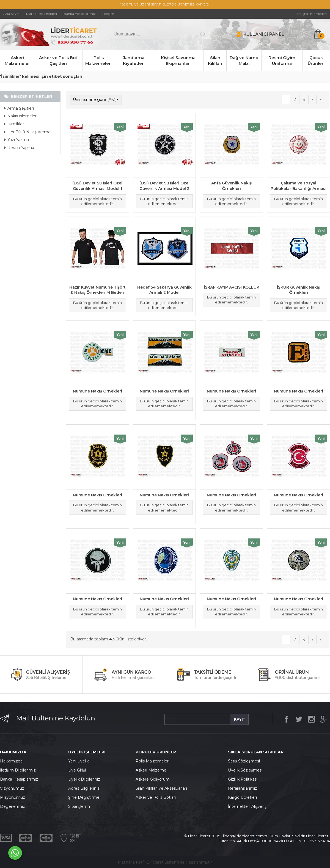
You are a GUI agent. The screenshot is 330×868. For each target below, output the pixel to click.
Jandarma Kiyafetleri (134, 60)
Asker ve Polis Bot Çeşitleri (58, 60)
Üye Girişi (77, 770)
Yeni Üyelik (79, 761)
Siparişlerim (79, 806)
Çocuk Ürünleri (316, 60)
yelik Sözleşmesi (247, 770)
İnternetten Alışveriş (247, 806)
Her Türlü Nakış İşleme (28, 132)
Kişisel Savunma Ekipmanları (178, 60)
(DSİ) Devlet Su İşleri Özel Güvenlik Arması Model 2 (164, 186)
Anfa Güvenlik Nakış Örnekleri (231, 186)
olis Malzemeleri (154, 761)
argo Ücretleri (244, 797)
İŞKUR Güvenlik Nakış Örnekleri (298, 290)
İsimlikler (14, 124)
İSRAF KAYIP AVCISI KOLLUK (232, 287)
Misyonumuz (13, 797)
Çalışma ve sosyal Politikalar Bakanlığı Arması (299, 186)
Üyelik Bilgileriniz (84, 779)
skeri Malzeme (152, 770)
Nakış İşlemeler (20, 116)
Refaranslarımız (243, 788)
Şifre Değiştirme (84, 797)
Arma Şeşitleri (19, 108)
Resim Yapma (19, 148)
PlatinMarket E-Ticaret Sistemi (148, 862)
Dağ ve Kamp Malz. (244, 60)
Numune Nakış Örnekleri (97, 391)
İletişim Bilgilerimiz (18, 770)
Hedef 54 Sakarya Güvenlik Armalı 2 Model (164, 290)
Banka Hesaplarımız (19, 779)
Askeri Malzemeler (17, 60)
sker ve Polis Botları (157, 797)
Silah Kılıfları (215, 60)
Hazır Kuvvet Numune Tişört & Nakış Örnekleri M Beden (97, 290)
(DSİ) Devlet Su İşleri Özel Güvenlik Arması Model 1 (97, 186)
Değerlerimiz (13, 806)
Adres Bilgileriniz (84, 788)
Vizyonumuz (12, 788)
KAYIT (239, 719)
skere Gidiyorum (154, 779)
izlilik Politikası (244, 779)
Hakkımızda (11, 761)
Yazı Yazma (17, 140)
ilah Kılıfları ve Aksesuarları (163, 788)
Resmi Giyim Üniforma (282, 60)
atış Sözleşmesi (245, 761)
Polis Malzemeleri (98, 60)
